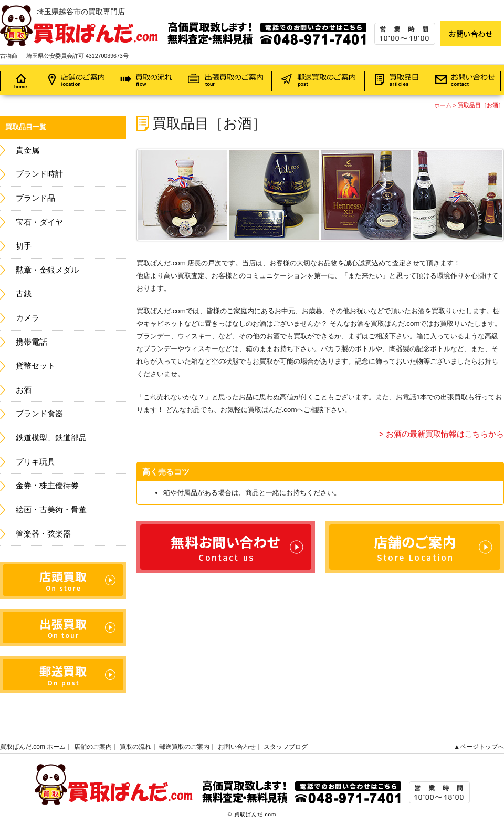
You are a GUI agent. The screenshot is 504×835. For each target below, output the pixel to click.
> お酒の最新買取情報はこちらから (442, 434)
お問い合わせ (237, 747)
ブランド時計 (39, 174)
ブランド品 (35, 198)
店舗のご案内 (93, 747)
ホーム (443, 105)
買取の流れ (135, 747)
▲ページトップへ (479, 747)
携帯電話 (31, 342)
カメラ (28, 318)
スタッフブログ (286, 747)
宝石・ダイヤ (39, 222)
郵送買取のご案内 (184, 747)
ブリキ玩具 (35, 462)
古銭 (24, 294)
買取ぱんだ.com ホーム (33, 747)
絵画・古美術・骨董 (51, 510)
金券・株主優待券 (47, 486)
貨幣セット (35, 366)
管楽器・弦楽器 (43, 534)
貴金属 (28, 150)
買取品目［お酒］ (481, 105)
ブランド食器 (39, 414)
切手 (24, 246)
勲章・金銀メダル (47, 270)
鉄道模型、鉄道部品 (51, 438)
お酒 (24, 390)
